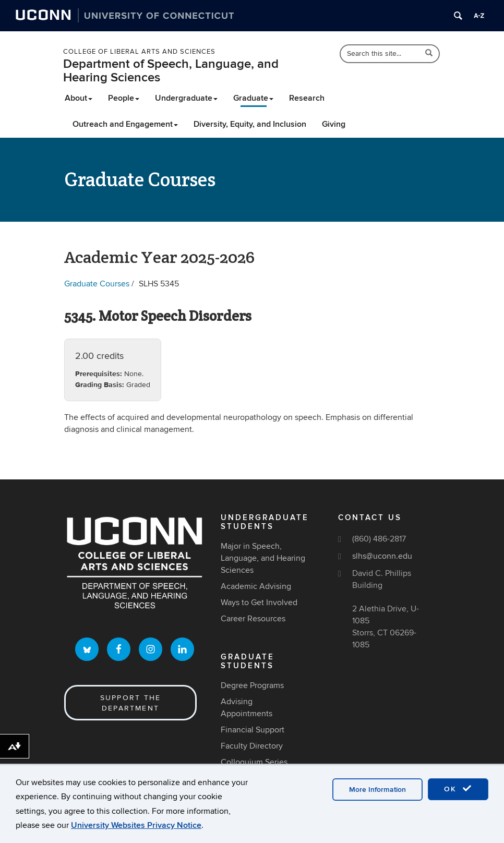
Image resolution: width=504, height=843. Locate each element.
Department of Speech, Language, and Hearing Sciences (171, 71)
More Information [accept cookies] (377, 790)
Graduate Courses (97, 284)
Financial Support (253, 730)
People (124, 98)
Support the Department (131, 703)
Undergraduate (186, 98)
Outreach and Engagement (125, 124)
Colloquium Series (254, 762)
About (79, 98)
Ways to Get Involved (259, 603)
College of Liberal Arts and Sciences (139, 52)
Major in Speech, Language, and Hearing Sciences (263, 558)
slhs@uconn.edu (382, 556)
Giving (334, 124)
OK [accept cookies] (458, 789)
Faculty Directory (252, 746)
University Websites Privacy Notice (136, 825)
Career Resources (253, 619)
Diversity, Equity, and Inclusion (250, 124)
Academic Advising (256, 586)
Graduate (253, 98)
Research (307, 98)
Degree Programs (252, 685)
